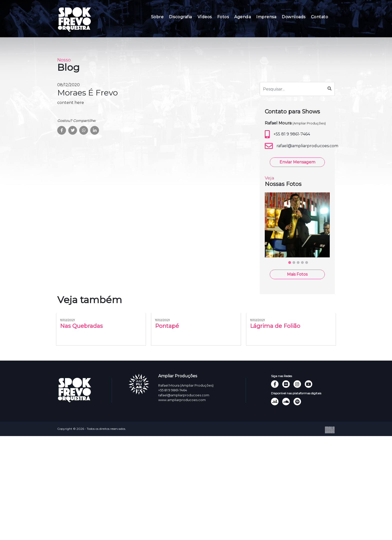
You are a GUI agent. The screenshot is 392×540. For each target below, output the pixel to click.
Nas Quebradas (81, 356)
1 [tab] (289, 291)
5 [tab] (306, 291)
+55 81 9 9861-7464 (287, 164)
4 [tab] (302, 291)
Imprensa (266, 17)
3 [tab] (298, 291)
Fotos (223, 17)
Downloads (294, 17)
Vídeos (205, 17)
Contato (320, 17)
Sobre (157, 17)
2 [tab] (294, 291)
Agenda (242, 17)
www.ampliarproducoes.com (182, 400)
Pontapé (167, 356)
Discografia (180, 17)
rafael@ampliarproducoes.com (297, 176)
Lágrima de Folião (275, 356)
